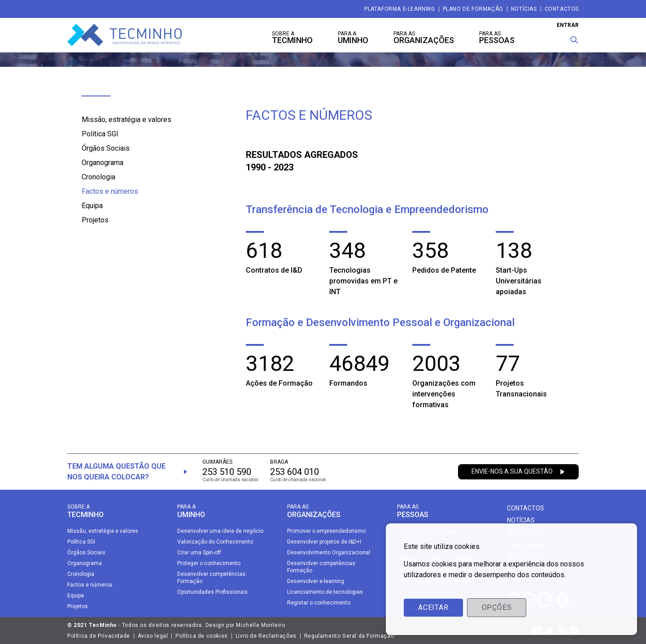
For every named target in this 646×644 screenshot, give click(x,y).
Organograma (103, 163)
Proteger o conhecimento (209, 563)
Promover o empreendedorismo (326, 531)
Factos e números (110, 191)
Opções (497, 607)
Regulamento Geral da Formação (349, 636)
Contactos (562, 9)
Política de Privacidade (99, 636)
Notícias (524, 9)
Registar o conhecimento (319, 603)
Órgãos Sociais (106, 148)
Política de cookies (201, 636)
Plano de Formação (473, 9)
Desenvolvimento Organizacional (329, 553)
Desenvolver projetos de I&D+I (324, 542)
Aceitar (433, 607)
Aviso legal (153, 636)
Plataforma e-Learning (400, 9)
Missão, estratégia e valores (127, 120)
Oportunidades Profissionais (212, 592)
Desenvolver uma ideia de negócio (220, 531)
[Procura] (574, 40)
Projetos (95, 220)
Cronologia (98, 177)
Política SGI (100, 134)
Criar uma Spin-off (199, 553)
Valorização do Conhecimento (215, 542)
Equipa (92, 206)
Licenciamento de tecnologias (325, 592)
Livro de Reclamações (266, 636)
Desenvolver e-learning (316, 581)
